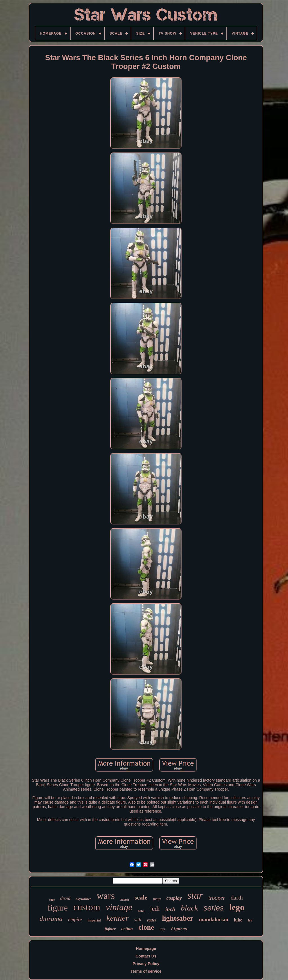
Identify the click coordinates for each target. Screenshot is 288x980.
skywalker (83, 899)
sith (138, 920)
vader (152, 920)
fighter (110, 929)
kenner (117, 918)
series (214, 908)
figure (58, 908)
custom (87, 907)
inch (170, 909)
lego (237, 907)
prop (157, 899)
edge (52, 900)
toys (162, 929)
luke (238, 920)
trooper (217, 898)
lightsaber (178, 918)
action (127, 929)
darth (237, 898)
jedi (155, 909)
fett (250, 920)
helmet (125, 900)
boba (141, 911)
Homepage (146, 948)
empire (75, 920)
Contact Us (146, 956)
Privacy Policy (146, 964)
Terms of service (146, 971)
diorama (51, 919)
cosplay (174, 898)
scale (141, 897)
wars (106, 896)
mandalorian (214, 919)
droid (65, 898)
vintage (119, 907)
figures (179, 929)
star (195, 895)
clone (146, 927)
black (189, 908)
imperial (94, 920)
